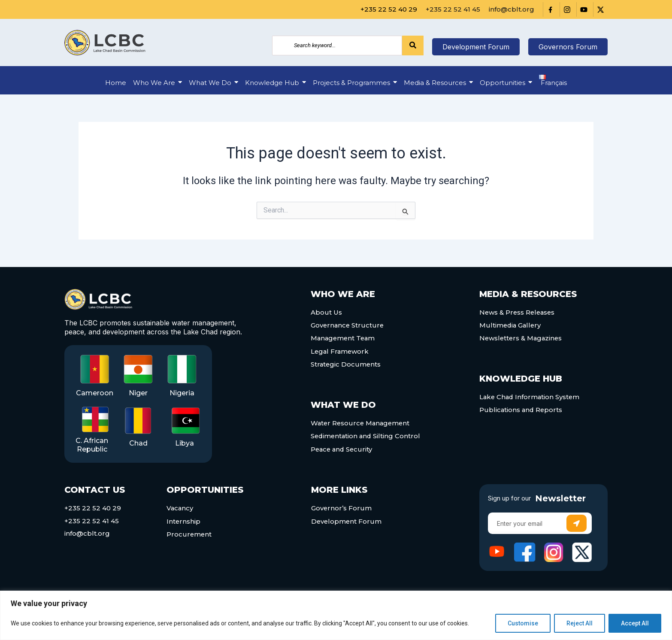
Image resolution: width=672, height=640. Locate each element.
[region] (336, 615)
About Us (326, 312)
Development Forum (347, 521)
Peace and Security (343, 446)
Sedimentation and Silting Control (367, 434)
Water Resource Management (362, 421)
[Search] (337, 45)
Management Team (344, 338)
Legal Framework (341, 350)
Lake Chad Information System (531, 396)
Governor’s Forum (342, 508)
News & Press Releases (518, 312)
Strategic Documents (346, 363)
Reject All (580, 623)
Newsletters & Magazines (522, 338)
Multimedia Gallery (511, 325)
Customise (523, 623)
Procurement (189, 534)
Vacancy (180, 508)
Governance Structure (348, 325)
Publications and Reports (522, 408)
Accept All (635, 623)
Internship (184, 521)
